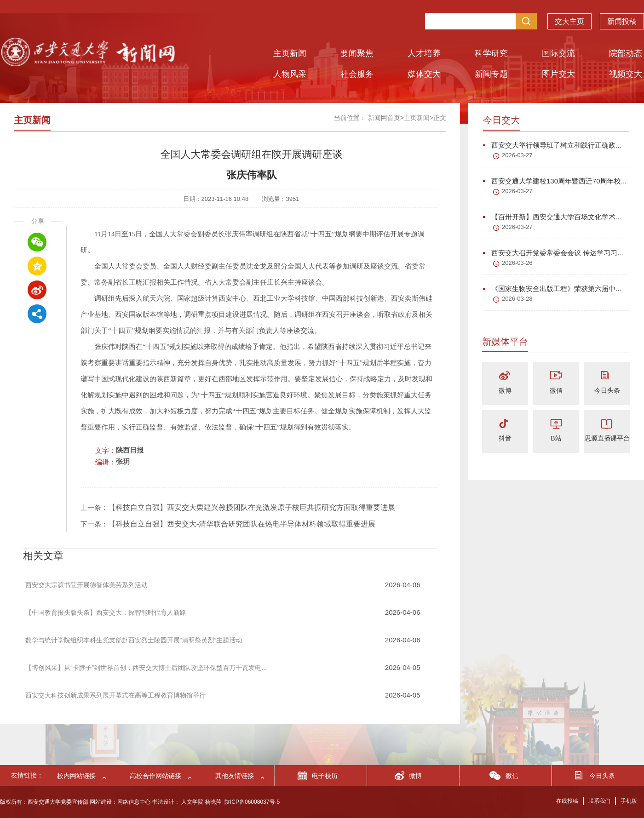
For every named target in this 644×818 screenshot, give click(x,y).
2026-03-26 (517, 263)
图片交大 (558, 74)
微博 (505, 390)
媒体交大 (424, 74)
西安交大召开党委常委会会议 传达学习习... (553, 253)
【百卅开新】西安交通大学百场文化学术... (552, 217)
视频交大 (626, 74)
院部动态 (626, 53)
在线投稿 (567, 801)
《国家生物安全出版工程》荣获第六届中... (552, 289)
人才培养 (424, 53)
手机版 (629, 801)
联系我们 (599, 801)
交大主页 (569, 17)
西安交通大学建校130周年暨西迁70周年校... (555, 181)
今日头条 (607, 390)
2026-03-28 (517, 299)
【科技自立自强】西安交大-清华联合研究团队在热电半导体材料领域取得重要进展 (242, 524)
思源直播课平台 (607, 438)
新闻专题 (491, 74)
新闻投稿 (622, 17)
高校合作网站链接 (155, 776)
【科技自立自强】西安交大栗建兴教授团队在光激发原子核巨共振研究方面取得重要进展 (252, 507)
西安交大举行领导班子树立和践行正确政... (552, 145)
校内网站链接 (76, 776)
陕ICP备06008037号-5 (252, 802)
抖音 (505, 438)
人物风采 (290, 74)
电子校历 (325, 776)
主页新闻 (290, 53)
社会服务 (357, 74)
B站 (556, 438)
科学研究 (491, 53)
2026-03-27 (517, 155)
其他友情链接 (235, 776)
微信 (556, 390)
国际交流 (558, 53)
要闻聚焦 (357, 53)
